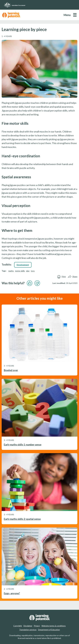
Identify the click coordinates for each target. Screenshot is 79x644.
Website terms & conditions (54, 626)
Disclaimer (28, 626)
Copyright (18, 626)
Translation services (28, 630)
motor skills (20, 271)
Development (23, 265)
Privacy (37, 626)
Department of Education (49, 630)
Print (61, 277)
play (28, 271)
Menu (67, 15)
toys (33, 271)
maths (11, 271)
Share (73, 277)
